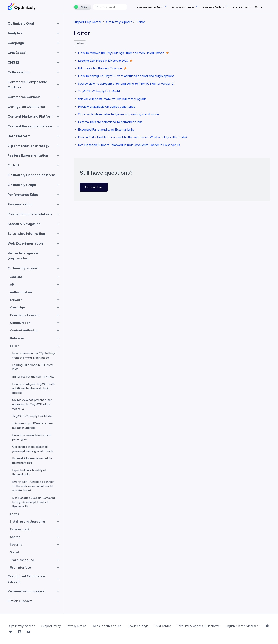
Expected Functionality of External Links (106, 130)
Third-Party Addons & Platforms (198, 626)
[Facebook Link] (267, 626)
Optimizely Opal (21, 23)
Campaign (16, 43)
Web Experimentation (25, 243)
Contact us (94, 187)
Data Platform (19, 136)
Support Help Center (87, 22)
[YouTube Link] (29, 632)
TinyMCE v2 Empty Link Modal (99, 91)
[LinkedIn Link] (20, 632)
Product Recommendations (30, 214)
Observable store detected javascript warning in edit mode (119, 114)
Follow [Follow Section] (80, 43)
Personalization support (27, 591)
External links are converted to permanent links (110, 122)
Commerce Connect (24, 97)
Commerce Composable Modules (27, 85)
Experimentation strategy (29, 146)
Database (17, 338)
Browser (16, 300)
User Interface (20, 567)
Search (15, 537)
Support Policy (51, 626)
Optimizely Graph (22, 185)
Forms (14, 514)
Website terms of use (107, 626)
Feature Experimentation (28, 155)
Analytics (15, 33)
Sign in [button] (259, 7)
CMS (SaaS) (17, 53)
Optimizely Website (22, 626)
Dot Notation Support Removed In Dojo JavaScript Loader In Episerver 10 (129, 145)
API (12, 284)
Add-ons (16, 277)
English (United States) (243, 626)
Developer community (183, 7)
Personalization (20, 204)
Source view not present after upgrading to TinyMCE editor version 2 (126, 84)
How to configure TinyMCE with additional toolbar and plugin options (126, 76)
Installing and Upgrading (27, 522)
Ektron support (20, 601)
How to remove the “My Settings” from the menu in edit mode (121, 53)
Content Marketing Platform (31, 116)
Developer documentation (150, 7)
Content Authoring (24, 330)
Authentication (21, 292)
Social (14, 552)
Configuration (20, 323)
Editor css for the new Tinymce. (100, 68)
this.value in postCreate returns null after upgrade (112, 99)
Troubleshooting (22, 560)
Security (16, 545)
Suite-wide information (26, 234)
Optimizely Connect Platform (31, 175)
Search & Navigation (24, 224)
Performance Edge (23, 195)
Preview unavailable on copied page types (107, 107)
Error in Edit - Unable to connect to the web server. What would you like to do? (133, 137)
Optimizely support (119, 22)
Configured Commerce (26, 107)
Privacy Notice (77, 626)
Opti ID (13, 165)
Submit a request (242, 7)
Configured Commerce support (26, 579)
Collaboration (19, 72)
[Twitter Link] (11, 632)
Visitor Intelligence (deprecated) (23, 256)
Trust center (163, 626)
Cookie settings (138, 626)
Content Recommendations (30, 126)
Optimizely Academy (214, 7)
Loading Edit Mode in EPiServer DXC (103, 61)
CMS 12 (13, 62)
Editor (141, 22)
